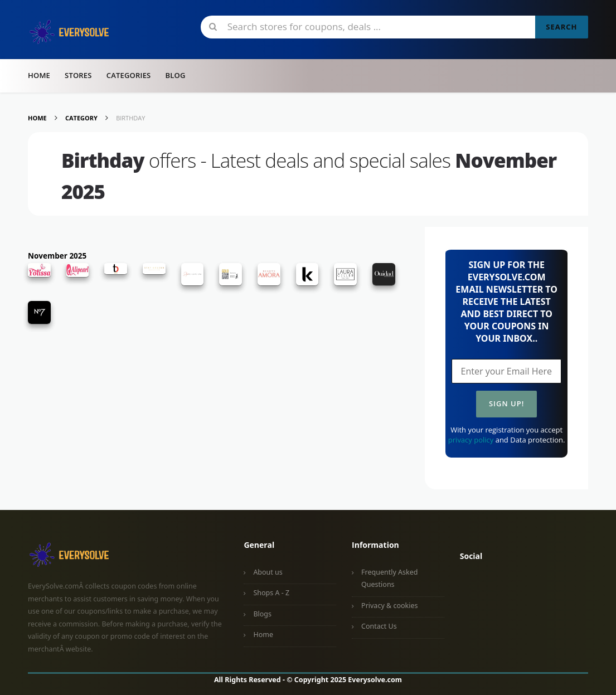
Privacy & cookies (389, 606)
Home (39, 75)
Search (561, 27)
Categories (129, 75)
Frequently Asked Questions (389, 579)
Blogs (262, 614)
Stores (78, 75)
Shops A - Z (271, 593)
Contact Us (379, 626)
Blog (175, 75)
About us (268, 572)
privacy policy (471, 440)
